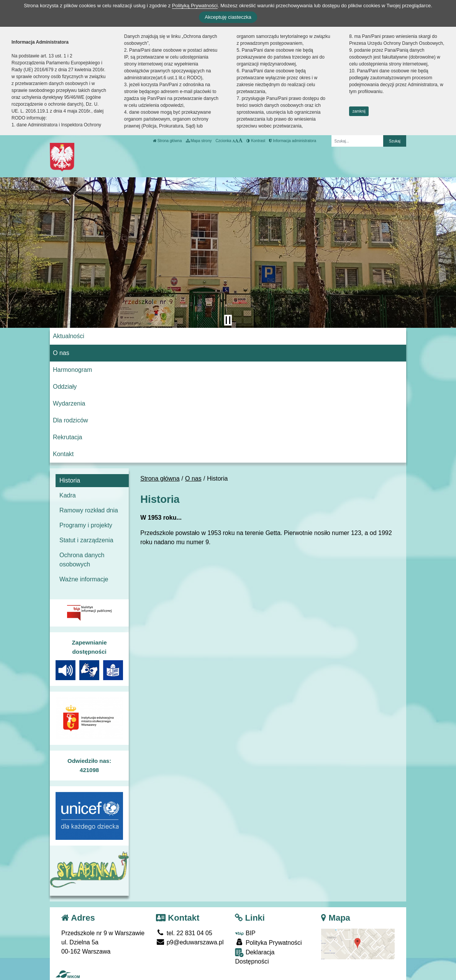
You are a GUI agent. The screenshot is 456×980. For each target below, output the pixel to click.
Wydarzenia (69, 403)
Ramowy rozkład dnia (89, 510)
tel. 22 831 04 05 (184, 933)
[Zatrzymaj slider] (228, 320)
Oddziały (65, 387)
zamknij (359, 111)
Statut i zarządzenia (86, 540)
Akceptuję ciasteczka (228, 17)
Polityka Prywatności (268, 942)
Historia (70, 480)
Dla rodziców (71, 420)
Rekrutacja (67, 437)
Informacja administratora (293, 141)
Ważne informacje (84, 579)
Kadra (68, 495)
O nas (61, 353)
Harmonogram (72, 370)
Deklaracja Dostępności (255, 956)
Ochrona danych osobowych (82, 560)
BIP (245, 933)
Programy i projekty (86, 525)
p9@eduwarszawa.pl (190, 942)
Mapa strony (199, 141)
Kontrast (256, 141)
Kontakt (63, 454)
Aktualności (69, 336)
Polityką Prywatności (195, 6)
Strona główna (167, 141)
